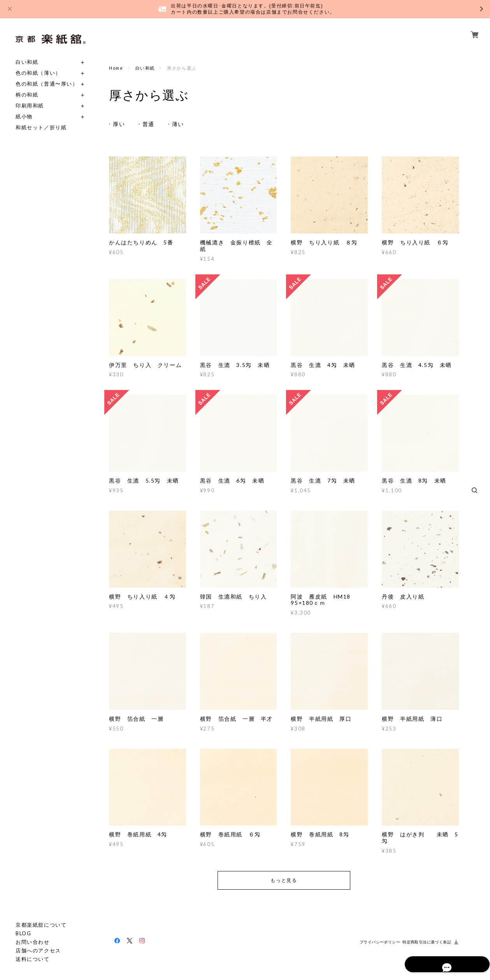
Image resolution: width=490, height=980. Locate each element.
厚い (119, 124)
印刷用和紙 (30, 106)
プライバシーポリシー (380, 942)
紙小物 (24, 117)
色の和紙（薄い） (38, 73)
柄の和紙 (27, 95)
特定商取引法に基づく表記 (427, 942)
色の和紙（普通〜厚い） (47, 84)
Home (116, 68)
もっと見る (284, 880)
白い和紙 (27, 62)
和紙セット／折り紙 (41, 127)
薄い (178, 124)
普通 (148, 124)
